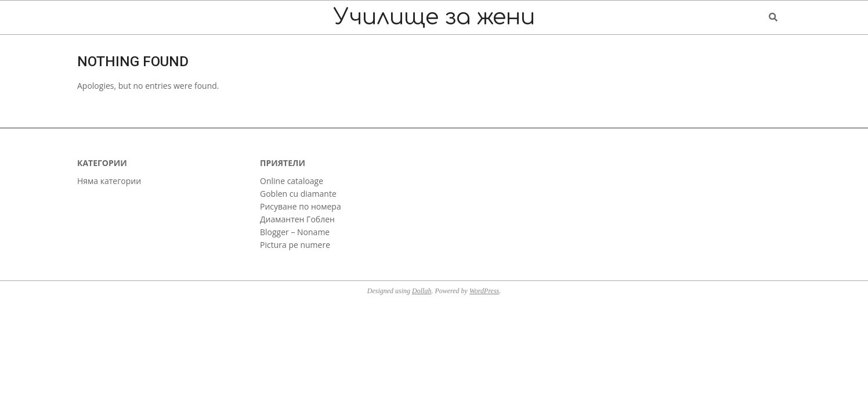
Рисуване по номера (301, 206)
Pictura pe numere (295, 245)
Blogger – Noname (295, 232)
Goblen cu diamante (298, 194)
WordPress (484, 291)
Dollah (422, 291)
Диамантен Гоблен (297, 219)
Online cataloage (292, 181)
